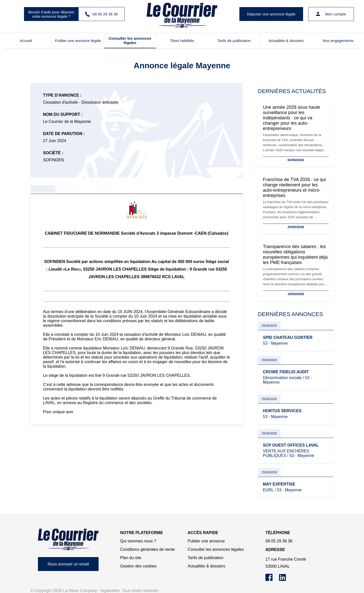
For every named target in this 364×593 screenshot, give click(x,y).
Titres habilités (182, 41)
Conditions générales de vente (147, 549)
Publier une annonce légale (78, 41)
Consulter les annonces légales (130, 40)
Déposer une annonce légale (271, 14)
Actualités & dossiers (286, 41)
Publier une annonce (206, 541)
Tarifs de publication (234, 41)
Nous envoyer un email (68, 564)
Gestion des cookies (138, 566)
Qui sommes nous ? (138, 541)
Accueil (26, 41)
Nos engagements (338, 41)
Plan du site (131, 558)
